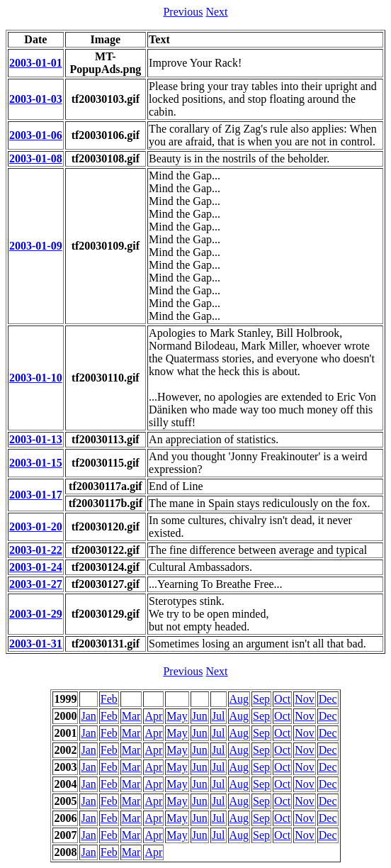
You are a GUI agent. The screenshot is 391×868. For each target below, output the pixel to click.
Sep (261, 699)
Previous (183, 12)
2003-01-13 (36, 439)
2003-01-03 (36, 99)
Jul (219, 716)
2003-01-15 (36, 463)
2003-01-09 (36, 246)
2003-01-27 (36, 584)
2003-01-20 (36, 527)
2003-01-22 (36, 550)
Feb (109, 699)
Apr (153, 716)
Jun (200, 716)
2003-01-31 (36, 644)
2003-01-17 (36, 495)
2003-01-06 (36, 135)
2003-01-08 (36, 158)
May (177, 716)
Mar (131, 716)
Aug (239, 699)
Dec (328, 699)
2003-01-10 (36, 378)
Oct (282, 699)
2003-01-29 (36, 614)
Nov (305, 699)
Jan (88, 716)
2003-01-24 (36, 567)
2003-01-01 (36, 63)
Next (216, 12)
